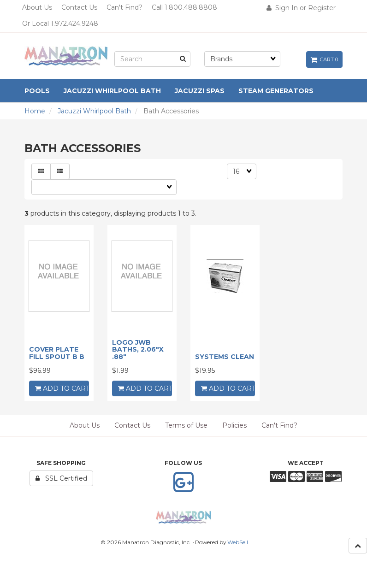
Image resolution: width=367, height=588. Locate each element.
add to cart (62, 388)
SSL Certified (61, 478)
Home (35, 111)
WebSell (238, 542)
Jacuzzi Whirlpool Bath (94, 111)
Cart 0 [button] (324, 59)
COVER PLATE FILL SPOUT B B (57, 353)
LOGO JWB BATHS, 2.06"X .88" (138, 350)
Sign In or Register (301, 8)
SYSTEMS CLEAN (225, 357)
